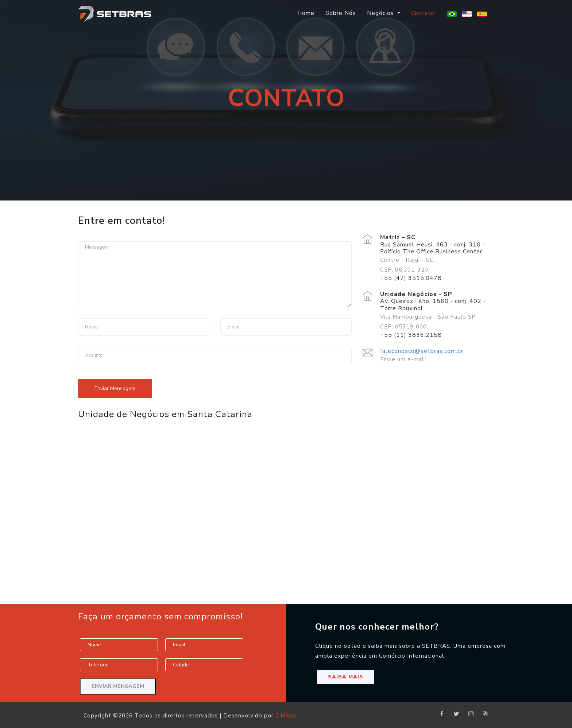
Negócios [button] (381, 13)
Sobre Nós (341, 13)
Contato (423, 13)
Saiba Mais (346, 677)
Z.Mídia (285, 716)
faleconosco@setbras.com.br (422, 351)
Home (306, 13)
